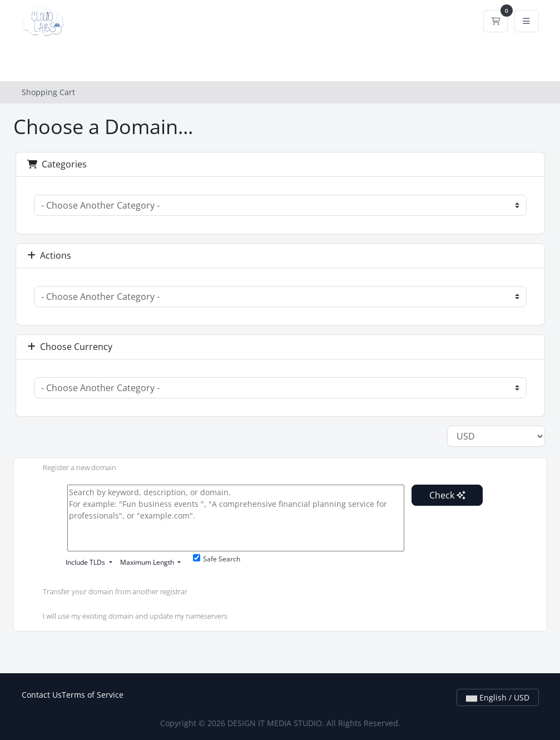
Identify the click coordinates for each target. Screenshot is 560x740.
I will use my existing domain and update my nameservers (126, 617)
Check (447, 495)
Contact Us (42, 695)
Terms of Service (93, 695)
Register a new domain (71, 468)
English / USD (498, 697)
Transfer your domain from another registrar (106, 593)
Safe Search (217, 559)
